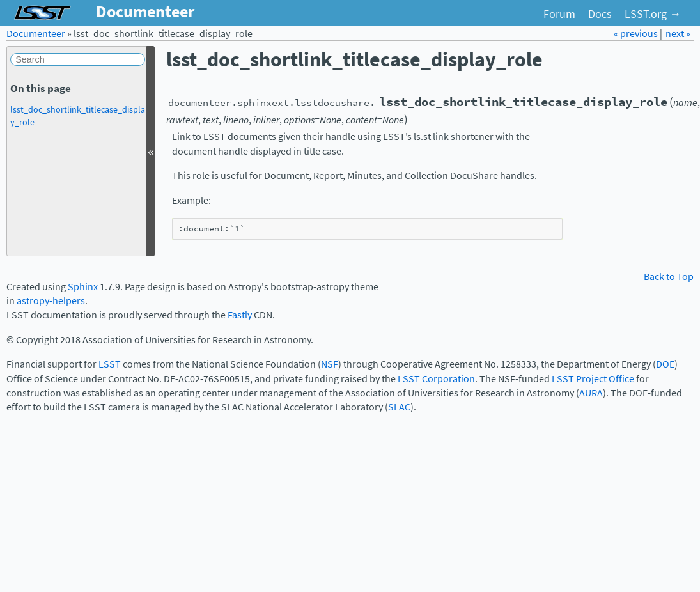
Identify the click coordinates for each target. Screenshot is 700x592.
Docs (600, 14)
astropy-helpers (51, 301)
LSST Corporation (436, 379)
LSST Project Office (593, 379)
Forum (559, 14)
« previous (637, 34)
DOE (665, 364)
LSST (110, 364)
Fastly (240, 315)
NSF (330, 364)
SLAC (399, 407)
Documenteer (36, 34)
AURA (591, 393)
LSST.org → (653, 14)
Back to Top (669, 277)
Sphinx (83, 287)
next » (678, 34)
